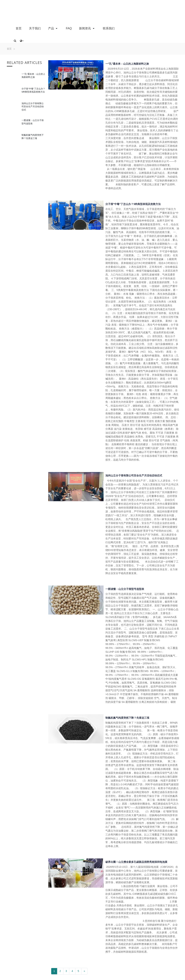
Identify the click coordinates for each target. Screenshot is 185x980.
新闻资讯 (87, 28)
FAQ (69, 28)
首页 (19, 28)
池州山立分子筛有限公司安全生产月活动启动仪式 (33, 107)
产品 (53, 28)
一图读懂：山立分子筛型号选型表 (125, 589)
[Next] (84, 971)
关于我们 (35, 28)
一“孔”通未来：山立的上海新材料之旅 (127, 64)
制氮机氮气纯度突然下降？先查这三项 (127, 718)
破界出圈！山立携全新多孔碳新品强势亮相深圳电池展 (136, 862)
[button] (15, 41)
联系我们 (109, 28)
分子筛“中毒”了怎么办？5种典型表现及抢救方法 (133, 204)
